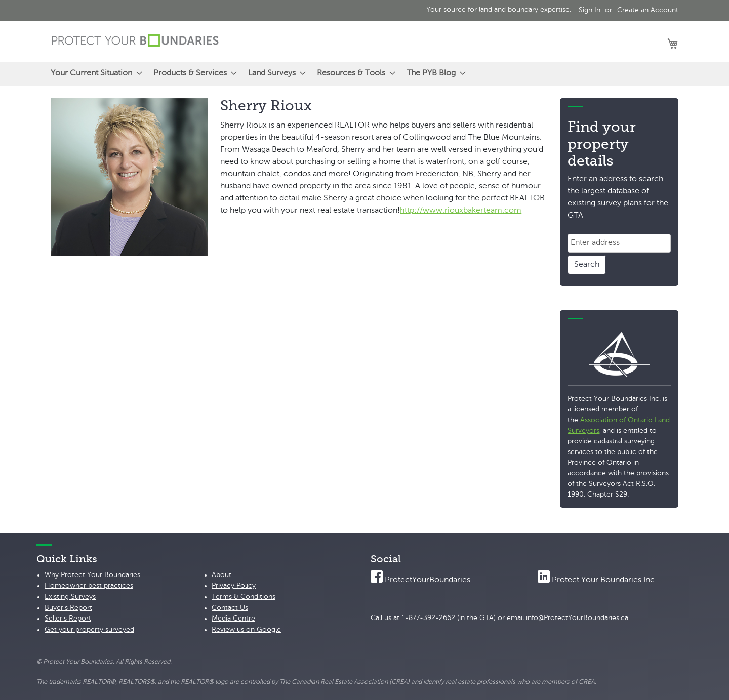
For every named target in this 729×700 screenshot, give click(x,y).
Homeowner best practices (89, 586)
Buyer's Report (68, 608)
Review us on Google (246, 630)
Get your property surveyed (89, 630)
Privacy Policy (234, 586)
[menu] (364, 74)
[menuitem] (93, 74)
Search (587, 265)
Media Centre (233, 619)
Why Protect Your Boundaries (92, 575)
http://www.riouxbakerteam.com (461, 211)
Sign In (590, 10)
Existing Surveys (70, 597)
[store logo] (135, 41)
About (221, 575)
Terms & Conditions (244, 597)
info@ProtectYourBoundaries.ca (577, 618)
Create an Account (648, 10)
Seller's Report (68, 619)
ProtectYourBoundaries (428, 580)
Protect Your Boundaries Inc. (604, 580)
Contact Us (230, 608)
